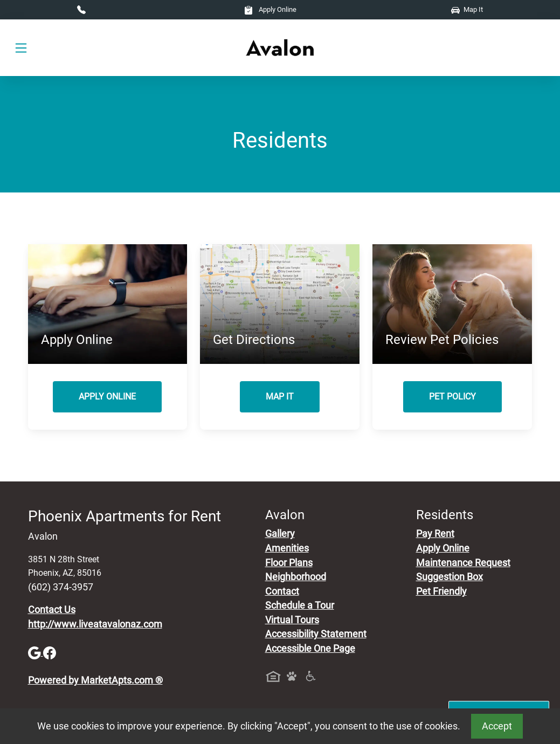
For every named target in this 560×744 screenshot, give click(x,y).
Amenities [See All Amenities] (287, 548)
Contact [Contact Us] (282, 591)
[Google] (36, 652)
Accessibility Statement (316, 634)
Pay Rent (435, 534)
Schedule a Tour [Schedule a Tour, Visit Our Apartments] (300, 605)
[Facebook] (50, 652)
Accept (497, 726)
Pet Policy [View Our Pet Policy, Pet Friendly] (452, 397)
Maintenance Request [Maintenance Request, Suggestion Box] (463, 563)
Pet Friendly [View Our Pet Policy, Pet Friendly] (441, 591)
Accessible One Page (310, 649)
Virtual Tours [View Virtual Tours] (292, 620)
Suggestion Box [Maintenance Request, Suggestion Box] (450, 577)
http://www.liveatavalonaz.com (95, 624)
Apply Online (270, 9)
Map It (467, 9)
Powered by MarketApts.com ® (95, 680)
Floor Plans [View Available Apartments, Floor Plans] (289, 563)
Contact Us (52, 610)
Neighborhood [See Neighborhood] (296, 577)
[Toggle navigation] (21, 48)
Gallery (280, 534)
